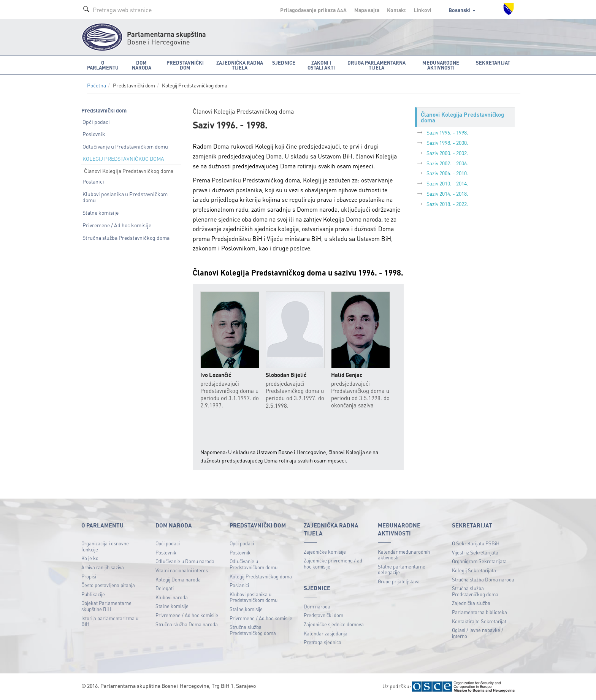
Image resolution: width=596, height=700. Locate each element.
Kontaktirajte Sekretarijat (479, 621)
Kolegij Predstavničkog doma (261, 576)
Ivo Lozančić (216, 375)
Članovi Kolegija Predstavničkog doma (129, 171)
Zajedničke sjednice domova (334, 624)
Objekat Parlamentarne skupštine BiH (106, 606)
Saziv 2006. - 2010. (447, 173)
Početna (97, 85)
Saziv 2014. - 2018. (447, 193)
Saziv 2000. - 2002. (447, 153)
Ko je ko (90, 558)
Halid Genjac (347, 375)
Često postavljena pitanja (108, 585)
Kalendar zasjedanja (326, 633)
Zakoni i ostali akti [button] (321, 65)
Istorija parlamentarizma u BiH (110, 621)
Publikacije (93, 594)
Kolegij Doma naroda (178, 579)
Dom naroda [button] (142, 65)
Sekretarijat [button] (493, 63)
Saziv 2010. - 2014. (447, 183)
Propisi (89, 576)
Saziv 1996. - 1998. (447, 132)
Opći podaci (96, 122)
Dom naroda (317, 606)
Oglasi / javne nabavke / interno (478, 633)
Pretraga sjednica (323, 642)
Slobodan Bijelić (286, 375)
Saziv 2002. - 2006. (447, 163)
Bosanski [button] (462, 10)
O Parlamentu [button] (103, 65)
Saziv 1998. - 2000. (447, 143)
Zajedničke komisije (325, 552)
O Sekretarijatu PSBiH (476, 543)
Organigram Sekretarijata (479, 561)
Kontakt (396, 10)
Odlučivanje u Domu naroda (185, 561)
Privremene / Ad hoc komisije (117, 225)
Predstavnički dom (323, 615)
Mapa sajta (367, 10)
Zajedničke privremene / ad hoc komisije (333, 563)
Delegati (165, 588)
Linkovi (422, 10)
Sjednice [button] (284, 63)
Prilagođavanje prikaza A (313, 10)
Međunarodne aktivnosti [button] (441, 65)
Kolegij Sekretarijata (474, 570)
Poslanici (93, 181)
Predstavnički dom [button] (185, 65)
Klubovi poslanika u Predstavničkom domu (125, 197)
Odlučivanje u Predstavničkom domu (125, 146)
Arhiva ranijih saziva (103, 567)
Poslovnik (94, 134)
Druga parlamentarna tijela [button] (376, 65)
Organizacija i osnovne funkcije (105, 546)
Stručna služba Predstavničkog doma (126, 238)
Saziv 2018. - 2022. (447, 204)
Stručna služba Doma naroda (187, 624)
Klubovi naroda (172, 597)
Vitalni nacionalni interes (182, 570)
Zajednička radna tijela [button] (240, 65)
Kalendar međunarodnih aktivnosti (404, 555)
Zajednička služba (471, 603)
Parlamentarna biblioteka (479, 612)
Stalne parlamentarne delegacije (402, 569)
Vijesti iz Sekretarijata (475, 552)
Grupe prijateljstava (399, 581)
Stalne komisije (101, 212)
